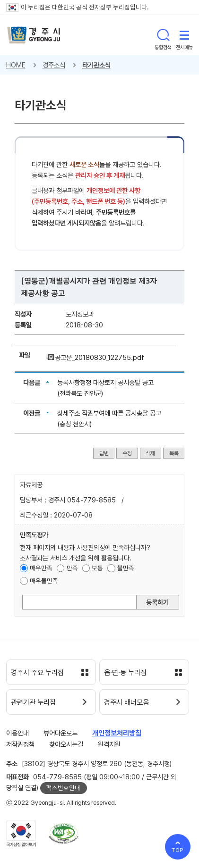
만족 (72, 568)
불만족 (126, 568)
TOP (178, 850)
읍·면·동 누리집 (125, 673)
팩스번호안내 (63, 788)
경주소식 (54, 65)
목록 (174, 453)
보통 (97, 568)
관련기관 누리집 (33, 702)
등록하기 (157, 602)
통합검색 (163, 35)
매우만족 (41, 568)
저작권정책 (20, 744)
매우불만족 (44, 581)
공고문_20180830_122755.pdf (99, 357)
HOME (16, 65)
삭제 (150, 453)
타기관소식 (96, 65)
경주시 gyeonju (34, 35)
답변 (104, 453)
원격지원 (109, 744)
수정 (127, 453)
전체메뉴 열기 (184, 35)
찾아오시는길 (66, 744)
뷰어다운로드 (61, 733)
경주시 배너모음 (126, 702)
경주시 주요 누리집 (37, 673)
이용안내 (17, 733)
